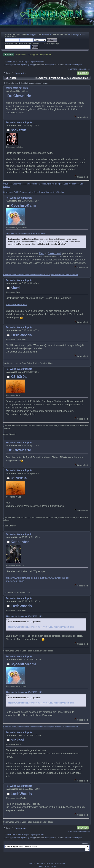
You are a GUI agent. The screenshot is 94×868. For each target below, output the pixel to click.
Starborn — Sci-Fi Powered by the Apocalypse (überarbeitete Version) (34, 192)
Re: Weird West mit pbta (19, 122)
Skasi (15, 288)
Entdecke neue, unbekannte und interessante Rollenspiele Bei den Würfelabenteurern (41, 275)
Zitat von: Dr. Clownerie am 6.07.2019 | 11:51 (26, 234)
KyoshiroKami (23, 205)
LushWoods (21, 335)
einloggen (32, 34)
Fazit (42, 253)
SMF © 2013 (44, 863)
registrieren (47, 34)
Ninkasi (17, 740)
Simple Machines (58, 863)
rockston (18, 130)
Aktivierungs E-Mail (77, 34)
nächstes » (85, 69)
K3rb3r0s (19, 377)
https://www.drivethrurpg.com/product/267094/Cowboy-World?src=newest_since (41, 627)
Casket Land (54, 253)
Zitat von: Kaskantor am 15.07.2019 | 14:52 (25, 616)
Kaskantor (20, 542)
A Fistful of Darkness (16, 305)
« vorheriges (74, 69)
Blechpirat (49, 65)
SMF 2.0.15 (33, 863)
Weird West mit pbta (17, 88)
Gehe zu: (86, 843)
